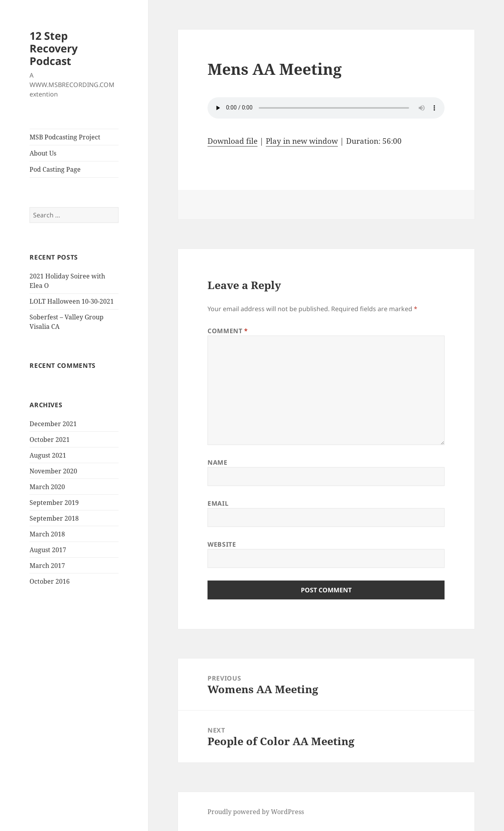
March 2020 (47, 487)
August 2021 (48, 455)
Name (218, 462)
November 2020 (53, 471)
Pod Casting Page (55, 169)
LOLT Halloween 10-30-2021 (72, 301)
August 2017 (48, 550)
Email (218, 503)
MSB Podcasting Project (65, 137)
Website (222, 544)
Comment (228, 331)
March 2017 (47, 566)
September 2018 (54, 518)
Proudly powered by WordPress (256, 812)
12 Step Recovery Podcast (54, 48)
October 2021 (50, 440)
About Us (43, 153)
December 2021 (53, 424)
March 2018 (47, 534)
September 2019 (54, 503)
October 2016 (50, 581)
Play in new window (302, 141)
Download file (233, 141)
